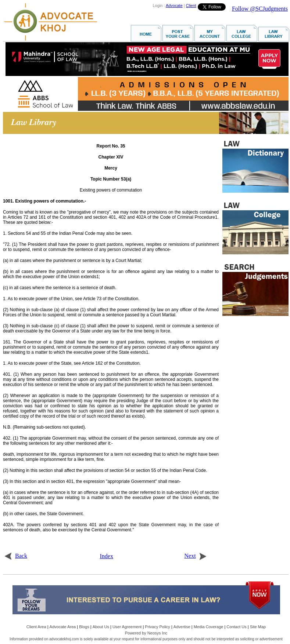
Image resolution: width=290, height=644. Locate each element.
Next (196, 556)
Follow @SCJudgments (260, 9)
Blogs (84, 627)
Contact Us (236, 627)
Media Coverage (209, 627)
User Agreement (127, 627)
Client (191, 6)
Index (107, 556)
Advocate (174, 6)
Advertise (182, 627)
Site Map (258, 627)
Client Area (36, 627)
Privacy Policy (157, 627)
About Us (101, 627)
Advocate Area (63, 627)
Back (16, 556)
